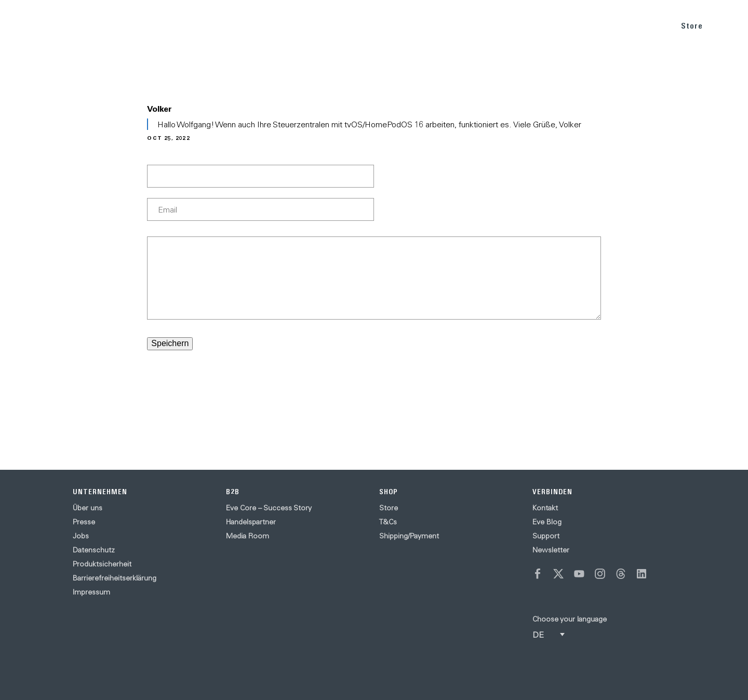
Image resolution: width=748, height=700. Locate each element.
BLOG (596, 25)
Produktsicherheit (102, 564)
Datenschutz (94, 550)
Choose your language (570, 619)
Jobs (81, 536)
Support (546, 536)
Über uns (88, 508)
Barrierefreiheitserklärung (115, 578)
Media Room (248, 536)
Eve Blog (547, 522)
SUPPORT (641, 25)
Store (692, 26)
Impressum (91, 592)
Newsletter (551, 550)
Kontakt (545, 508)
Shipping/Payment (409, 536)
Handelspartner (251, 522)
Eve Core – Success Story (269, 508)
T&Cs (388, 522)
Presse (84, 522)
